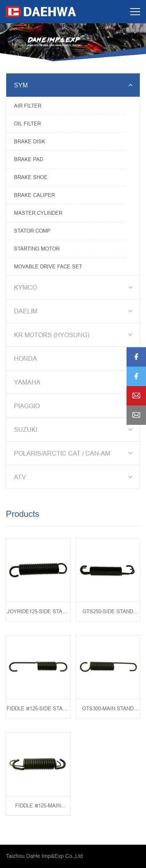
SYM (75, 85)
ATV (75, 477)
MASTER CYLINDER (38, 213)
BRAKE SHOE (31, 177)
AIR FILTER (28, 106)
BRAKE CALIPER (34, 195)
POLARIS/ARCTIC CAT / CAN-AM (75, 453)
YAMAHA (75, 382)
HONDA (75, 358)
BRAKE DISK (30, 141)
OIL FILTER (27, 124)
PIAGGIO (75, 406)
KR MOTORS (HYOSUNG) (75, 335)
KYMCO (75, 287)
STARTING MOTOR (37, 249)
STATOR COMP (32, 231)
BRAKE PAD (29, 159)
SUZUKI (75, 430)
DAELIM (75, 311)
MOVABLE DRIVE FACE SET (48, 266)
